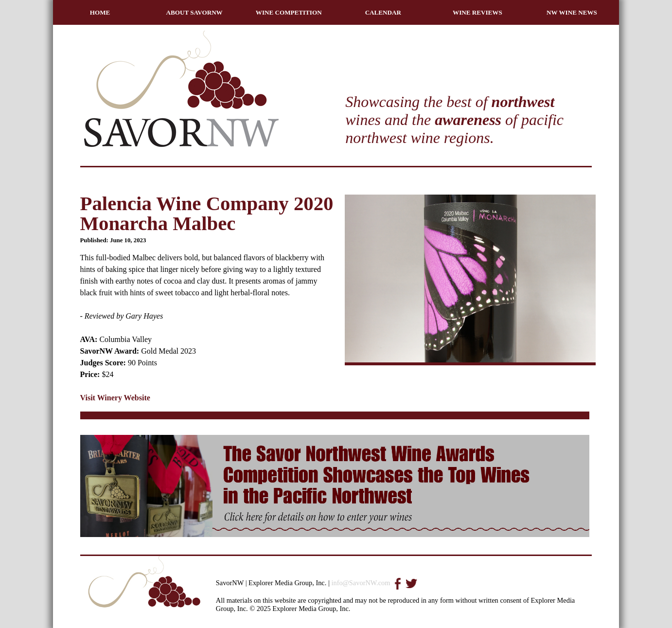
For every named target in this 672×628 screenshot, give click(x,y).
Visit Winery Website (115, 398)
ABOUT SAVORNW (195, 12)
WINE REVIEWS (477, 12)
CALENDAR (383, 12)
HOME (100, 12)
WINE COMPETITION (289, 12)
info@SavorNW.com (361, 583)
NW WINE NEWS (572, 12)
